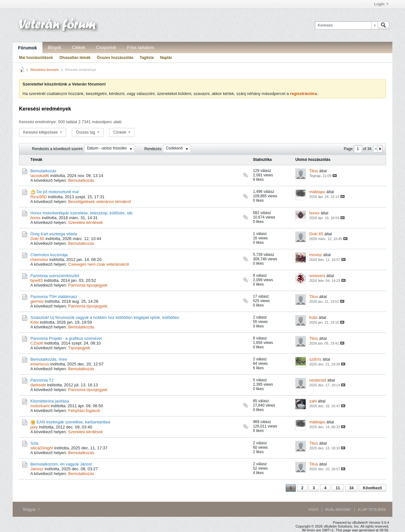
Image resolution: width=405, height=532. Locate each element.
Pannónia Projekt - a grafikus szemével (66, 338)
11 (338, 488)
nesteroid (318, 380)
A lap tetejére (372, 510)
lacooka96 (40, 176)
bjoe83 (37, 280)
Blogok (55, 47)
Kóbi (34, 322)
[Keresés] (346, 25)
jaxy (34, 427)
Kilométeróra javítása (50, 401)
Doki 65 (37, 239)
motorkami (40, 406)
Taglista (146, 58)
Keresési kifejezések (43, 132)
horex (36, 218)
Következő (372, 488)
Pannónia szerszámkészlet (55, 276)
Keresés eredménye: (38, 122)
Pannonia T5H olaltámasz (54, 297)
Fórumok (28, 48)
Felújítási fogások (84, 411)
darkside (38, 385)
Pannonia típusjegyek (88, 285)
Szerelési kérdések (85, 222)
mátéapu (317, 192)
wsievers (317, 276)
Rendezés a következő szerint (57, 149)
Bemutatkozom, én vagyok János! (61, 464)
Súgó (314, 510)
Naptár (166, 58)
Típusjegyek (79, 348)
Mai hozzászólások (36, 58)
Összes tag (87, 132)
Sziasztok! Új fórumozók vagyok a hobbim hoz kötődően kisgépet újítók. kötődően (105, 317)
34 (351, 488)
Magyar (31, 510)
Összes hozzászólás (115, 58)
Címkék (122, 132)
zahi (313, 401)
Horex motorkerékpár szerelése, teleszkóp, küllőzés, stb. (82, 213)
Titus (314, 171)
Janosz (37, 469)
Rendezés (153, 149)
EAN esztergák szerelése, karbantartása (74, 422)
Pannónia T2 (42, 380)
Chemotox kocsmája (49, 255)
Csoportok (106, 47)
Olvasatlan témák (75, 58)
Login (381, 4)
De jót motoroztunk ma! (58, 192)
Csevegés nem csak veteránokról (98, 264)
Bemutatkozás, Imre (49, 359)
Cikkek (79, 47)
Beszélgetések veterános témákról (100, 202)
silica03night (42, 448)
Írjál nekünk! (338, 510)
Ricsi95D (39, 197)
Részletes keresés (45, 70)
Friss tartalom (141, 47)
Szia (34, 443)
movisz (315, 255)
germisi (37, 301)
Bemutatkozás (43, 171)
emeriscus (40, 364)
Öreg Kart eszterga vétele (54, 234)
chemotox (39, 260)
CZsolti (37, 343)
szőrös (315, 359)
